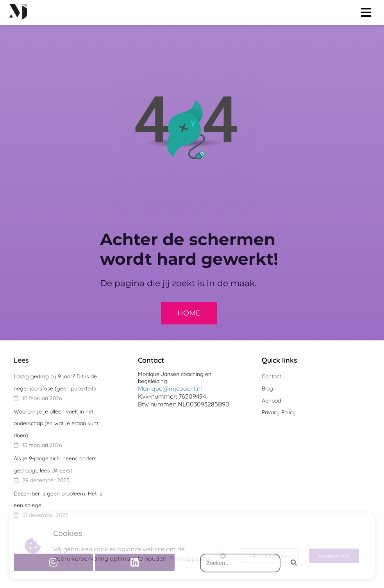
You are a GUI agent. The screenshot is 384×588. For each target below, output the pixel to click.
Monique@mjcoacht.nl (170, 388)
